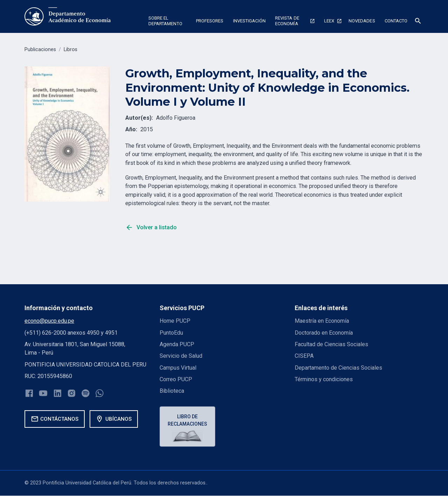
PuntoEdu (171, 333)
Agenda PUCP (177, 344)
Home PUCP (175, 321)
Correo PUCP (176, 379)
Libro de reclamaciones (188, 420)
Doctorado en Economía (324, 333)
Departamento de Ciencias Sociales (339, 368)
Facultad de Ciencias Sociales (331, 344)
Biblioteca (172, 391)
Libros (71, 50)
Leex (329, 21)
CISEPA (304, 356)
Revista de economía (287, 21)
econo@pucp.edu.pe (49, 321)
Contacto (396, 21)
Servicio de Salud (181, 356)
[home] (68, 16)
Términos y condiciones (324, 379)
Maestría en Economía (322, 321)
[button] (167, 22)
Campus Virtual (178, 368)
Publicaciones (40, 50)
